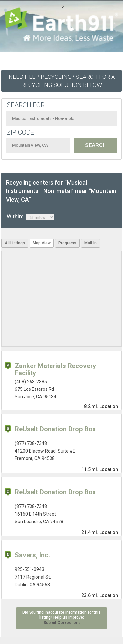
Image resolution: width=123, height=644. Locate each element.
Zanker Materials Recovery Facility (55, 369)
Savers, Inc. (32, 555)
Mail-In (91, 243)
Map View (42, 243)
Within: (31, 217)
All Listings (15, 243)
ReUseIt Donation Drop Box (55, 429)
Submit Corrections (62, 623)
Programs (67, 243)
